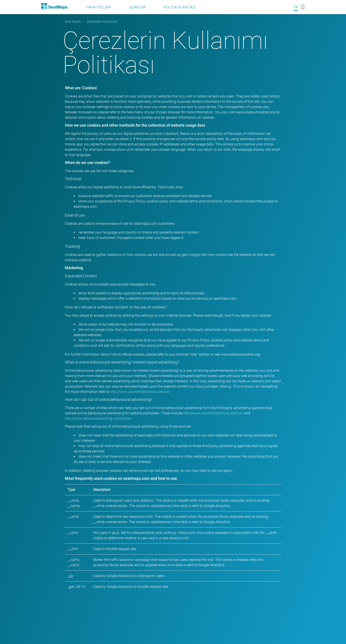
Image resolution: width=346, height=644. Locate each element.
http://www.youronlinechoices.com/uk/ (140, 392)
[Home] (54, 6)
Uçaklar (137, 7)
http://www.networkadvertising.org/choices (98, 418)
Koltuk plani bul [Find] (180, 7)
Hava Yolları (99, 7)
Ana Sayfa (73, 22)
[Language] (299, 7)
